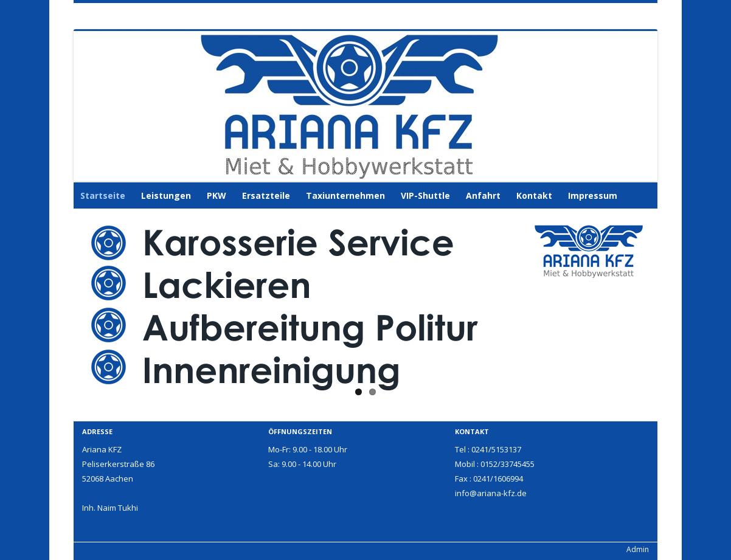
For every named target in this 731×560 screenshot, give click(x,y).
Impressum (593, 195)
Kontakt (534, 195)
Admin (638, 549)
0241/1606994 (498, 479)
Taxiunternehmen (345, 195)
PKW (217, 195)
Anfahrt (483, 195)
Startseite (103, 195)
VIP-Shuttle (425, 195)
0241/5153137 (496, 449)
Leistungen (166, 195)
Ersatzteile (266, 195)
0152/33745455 (508, 464)
